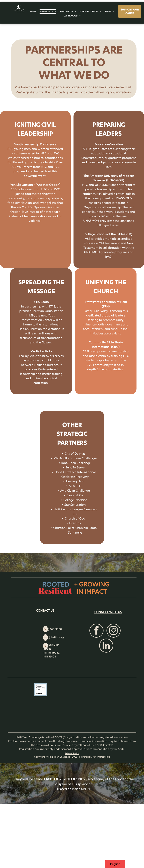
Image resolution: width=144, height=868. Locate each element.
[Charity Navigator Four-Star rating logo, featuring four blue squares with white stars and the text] (41, 707)
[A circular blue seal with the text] (41, 724)
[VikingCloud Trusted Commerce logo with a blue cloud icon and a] (103, 690)
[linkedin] (106, 646)
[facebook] (96, 631)
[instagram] (114, 631)
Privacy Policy (72, 753)
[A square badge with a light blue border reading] (41, 690)
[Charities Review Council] (103, 707)
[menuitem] (33, 12)
